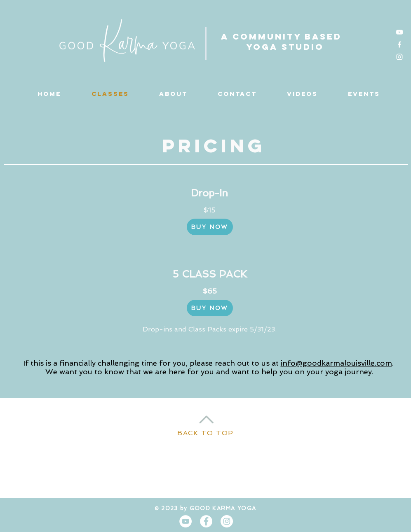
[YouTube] (399, 32)
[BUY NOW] (210, 227)
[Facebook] (399, 44)
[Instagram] (399, 57)
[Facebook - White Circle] (206, 521)
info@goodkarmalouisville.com (336, 363)
